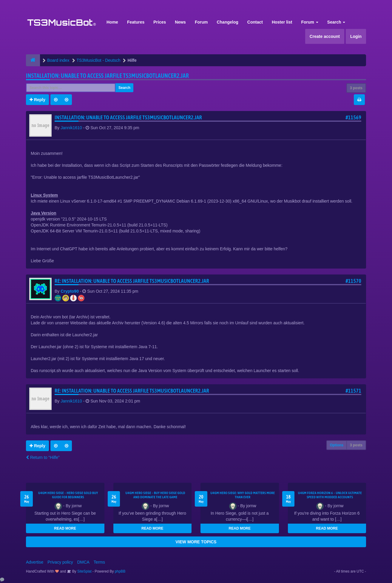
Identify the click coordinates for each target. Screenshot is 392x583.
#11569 (353, 117)
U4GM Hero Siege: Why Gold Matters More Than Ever (243, 495)
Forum (201, 22)
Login (356, 36)
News (180, 22)
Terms (99, 562)
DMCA (83, 562)
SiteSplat (84, 571)
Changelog (227, 22)
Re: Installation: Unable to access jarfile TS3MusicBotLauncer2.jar (132, 281)
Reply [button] (37, 100)
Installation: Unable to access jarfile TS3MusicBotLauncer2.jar (107, 76)
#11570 (353, 281)
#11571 (353, 391)
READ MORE (65, 528)
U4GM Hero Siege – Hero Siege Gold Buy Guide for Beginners (68, 495)
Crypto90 (70, 291)
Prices (160, 22)
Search (336, 22)
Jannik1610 (71, 128)
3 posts (356, 88)
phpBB (120, 571)
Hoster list (282, 22)
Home (112, 22)
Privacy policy (60, 562)
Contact (255, 22)
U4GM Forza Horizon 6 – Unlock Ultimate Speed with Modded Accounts (330, 495)
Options (337, 445)
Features (136, 22)
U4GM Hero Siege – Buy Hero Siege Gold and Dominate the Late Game (155, 495)
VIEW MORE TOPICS (196, 542)
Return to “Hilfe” (43, 457)
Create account (325, 36)
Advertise (35, 562)
